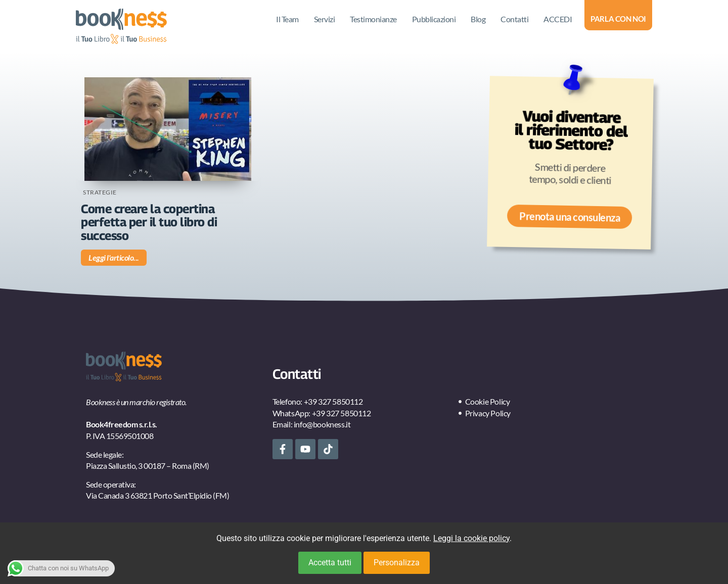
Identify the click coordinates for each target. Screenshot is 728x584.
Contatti (514, 19)
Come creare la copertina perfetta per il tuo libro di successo (149, 222)
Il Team (287, 19)
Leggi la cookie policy (471, 538)
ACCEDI (558, 19)
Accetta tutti (330, 563)
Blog (478, 19)
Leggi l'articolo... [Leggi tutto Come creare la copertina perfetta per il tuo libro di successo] (114, 257)
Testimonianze (373, 19)
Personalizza (397, 563)
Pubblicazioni (434, 19)
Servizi (325, 19)
